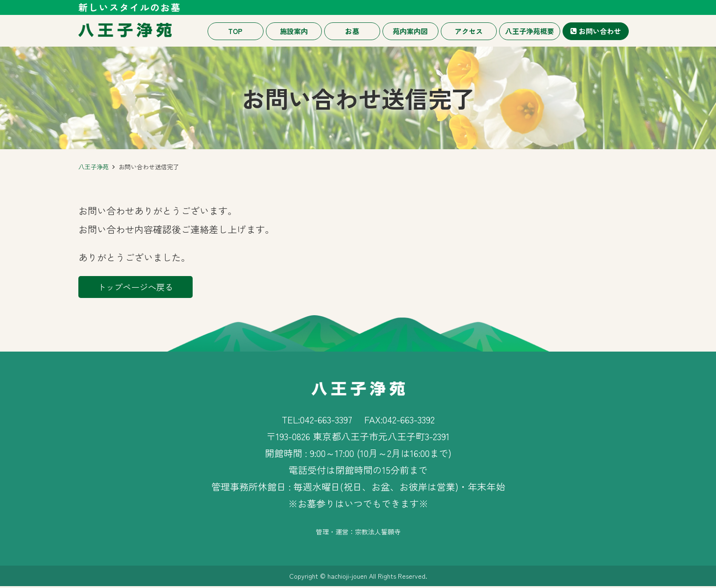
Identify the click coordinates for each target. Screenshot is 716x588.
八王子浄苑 (94, 167)
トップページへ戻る (144, 287)
